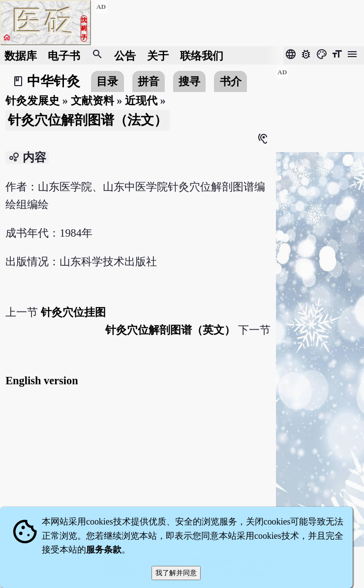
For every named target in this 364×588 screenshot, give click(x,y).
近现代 (141, 101)
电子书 (64, 55)
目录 (107, 81)
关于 (158, 55)
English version (42, 381)
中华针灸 (54, 81)
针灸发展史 (32, 101)
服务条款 (104, 550)
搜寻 (189, 81)
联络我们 (202, 55)
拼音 (149, 81)
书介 (231, 81)
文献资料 (92, 101)
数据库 (21, 55)
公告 (125, 55)
